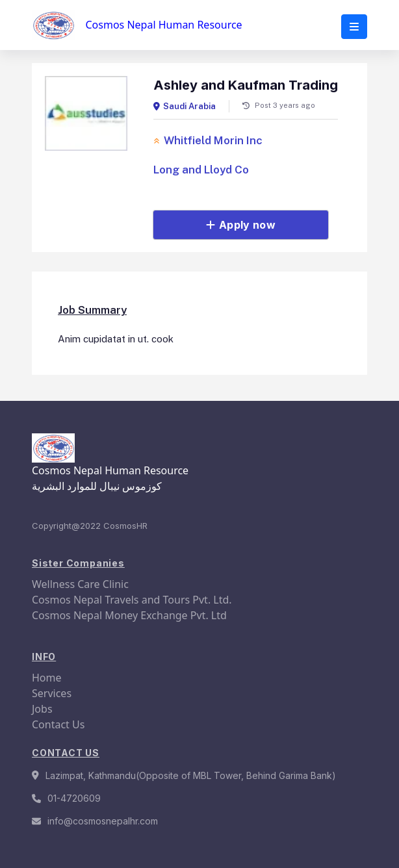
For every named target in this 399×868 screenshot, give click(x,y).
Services (52, 693)
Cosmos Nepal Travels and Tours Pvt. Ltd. (132, 600)
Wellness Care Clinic (80, 584)
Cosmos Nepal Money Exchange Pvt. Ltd (129, 615)
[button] (354, 27)
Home (47, 678)
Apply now (241, 225)
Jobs (42, 709)
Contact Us (58, 724)
